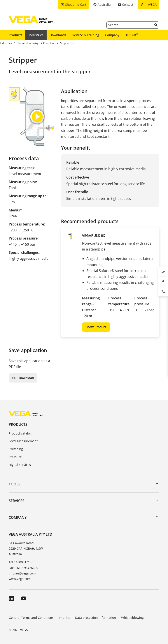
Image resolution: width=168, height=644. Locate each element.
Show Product (96, 327)
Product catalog (20, 433)
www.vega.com (20, 579)
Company (112, 35)
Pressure (15, 457)
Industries (36, 35)
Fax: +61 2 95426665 (23, 568)
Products (16, 35)
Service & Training (86, 35)
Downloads (58, 35)
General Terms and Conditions (31, 618)
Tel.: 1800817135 (21, 562)
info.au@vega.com (22, 573)
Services (17, 501)
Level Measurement (23, 441)
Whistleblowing (132, 618)
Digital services (20, 465)
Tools (15, 484)
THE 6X (132, 35)
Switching (16, 449)
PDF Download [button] (23, 378)
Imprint (64, 618)
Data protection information (95, 618)
